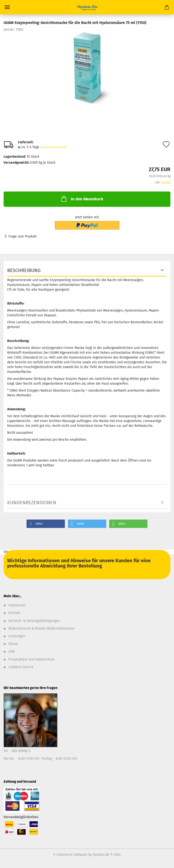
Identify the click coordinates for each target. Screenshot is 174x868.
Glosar (13, 644)
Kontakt (14, 613)
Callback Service (21, 667)
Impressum (17, 605)
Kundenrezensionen (32, 503)
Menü (7, 7)
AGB (11, 651)
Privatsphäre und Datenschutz (31, 659)
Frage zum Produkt (22, 236)
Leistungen (17, 636)
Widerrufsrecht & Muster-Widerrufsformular (42, 628)
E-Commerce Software (70, 855)
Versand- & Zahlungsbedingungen (34, 621)
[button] (46, 524)
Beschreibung (24, 270)
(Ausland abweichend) (53, 147)
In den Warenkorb (82, 199)
